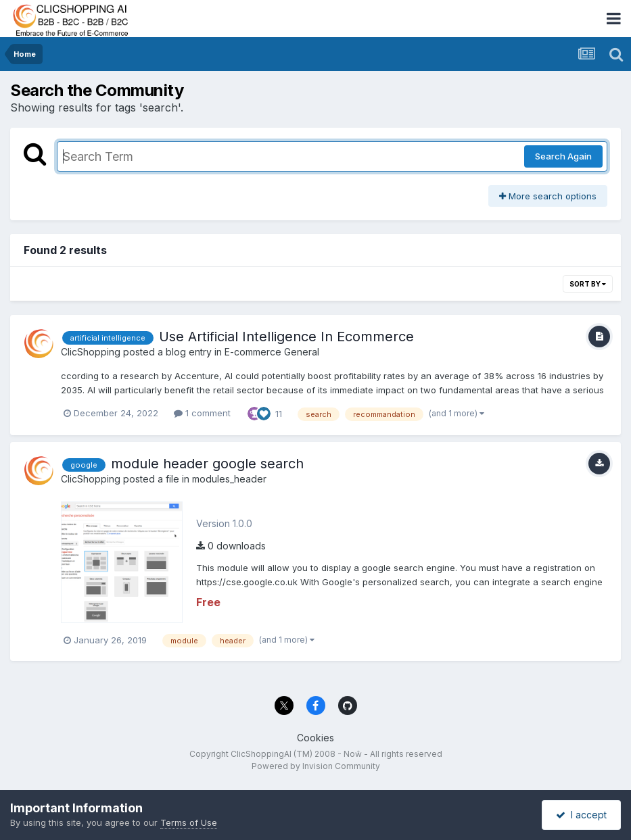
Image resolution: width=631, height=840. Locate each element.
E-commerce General (272, 352)
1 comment (202, 413)
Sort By (588, 284)
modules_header (229, 479)
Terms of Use (189, 822)
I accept (581, 815)
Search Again (563, 156)
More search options (548, 196)
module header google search (207, 464)
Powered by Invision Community (316, 766)
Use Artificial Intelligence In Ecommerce (286, 337)
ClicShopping (91, 352)
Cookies (315, 738)
